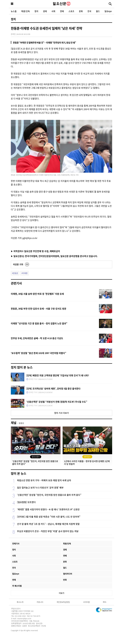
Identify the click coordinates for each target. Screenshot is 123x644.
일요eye (108, 11)
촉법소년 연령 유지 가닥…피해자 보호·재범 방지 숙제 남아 (44, 480)
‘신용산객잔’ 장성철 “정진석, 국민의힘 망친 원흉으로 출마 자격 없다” (49, 495)
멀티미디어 (68, 574)
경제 (45, 11)
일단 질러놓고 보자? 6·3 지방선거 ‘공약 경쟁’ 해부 (40, 488)
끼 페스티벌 (17, 586)
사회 (53, 11)
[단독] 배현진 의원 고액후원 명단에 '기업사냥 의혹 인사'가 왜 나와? (58, 375)
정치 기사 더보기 (62, 413)
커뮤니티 (40, 602)
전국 (89, 11)
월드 (98, 11)
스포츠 (71, 11)
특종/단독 (26, 11)
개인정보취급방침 (63, 602)
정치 (36, 11)
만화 (65, 580)
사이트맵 (86, 602)
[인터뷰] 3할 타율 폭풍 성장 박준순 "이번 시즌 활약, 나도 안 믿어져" (49, 517)
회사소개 (20, 602)
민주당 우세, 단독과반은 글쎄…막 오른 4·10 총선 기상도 (37, 338)
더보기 (62, 593)
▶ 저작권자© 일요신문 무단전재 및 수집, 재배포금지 (35, 251)
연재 (14, 580)
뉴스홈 (14, 11)
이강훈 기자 (18, 264)
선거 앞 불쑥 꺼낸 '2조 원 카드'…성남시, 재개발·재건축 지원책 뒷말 (48, 524)
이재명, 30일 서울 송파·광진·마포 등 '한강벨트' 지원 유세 (37, 294)
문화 (81, 11)
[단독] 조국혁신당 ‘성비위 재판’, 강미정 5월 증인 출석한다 (53, 389)
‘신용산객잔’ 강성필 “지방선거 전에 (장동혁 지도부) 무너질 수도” (57, 402)
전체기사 (16, 543)
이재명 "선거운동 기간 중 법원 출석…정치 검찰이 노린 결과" (39, 323)
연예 (62, 11)
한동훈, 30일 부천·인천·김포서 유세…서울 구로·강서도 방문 (39, 309)
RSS (105, 602)
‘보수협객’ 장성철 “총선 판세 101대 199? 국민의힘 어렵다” (39, 353)
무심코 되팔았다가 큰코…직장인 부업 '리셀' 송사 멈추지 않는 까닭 (48, 531)
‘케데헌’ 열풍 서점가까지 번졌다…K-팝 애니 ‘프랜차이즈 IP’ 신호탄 (48, 509)
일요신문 (62, 4)
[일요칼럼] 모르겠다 (26, 502)
